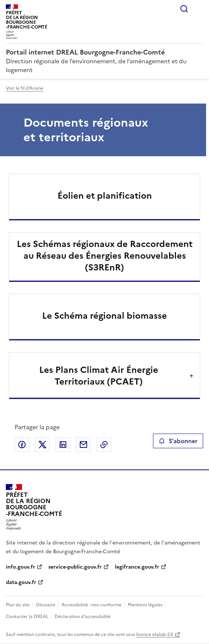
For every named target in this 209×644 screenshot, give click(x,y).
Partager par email (83, 445)
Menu (199, 9)
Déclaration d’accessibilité (83, 617)
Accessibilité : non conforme (92, 605)
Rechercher (184, 9)
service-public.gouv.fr (75, 567)
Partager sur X (42, 445)
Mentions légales (145, 605)
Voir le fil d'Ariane (25, 88)
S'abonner (178, 441)
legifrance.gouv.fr (137, 567)
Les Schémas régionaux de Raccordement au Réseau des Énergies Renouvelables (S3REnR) (105, 256)
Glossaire (46, 605)
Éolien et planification (105, 196)
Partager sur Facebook (22, 445)
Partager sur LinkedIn (63, 445)
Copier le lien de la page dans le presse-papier (104, 445)
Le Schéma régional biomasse (104, 316)
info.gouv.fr (20, 567)
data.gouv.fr (21, 582)
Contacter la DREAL (27, 617)
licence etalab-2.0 (155, 634)
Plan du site (18, 605)
